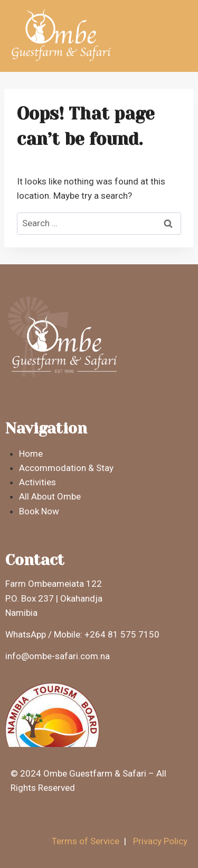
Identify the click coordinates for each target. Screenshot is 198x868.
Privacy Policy (160, 841)
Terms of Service (86, 841)
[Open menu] (180, 36)
